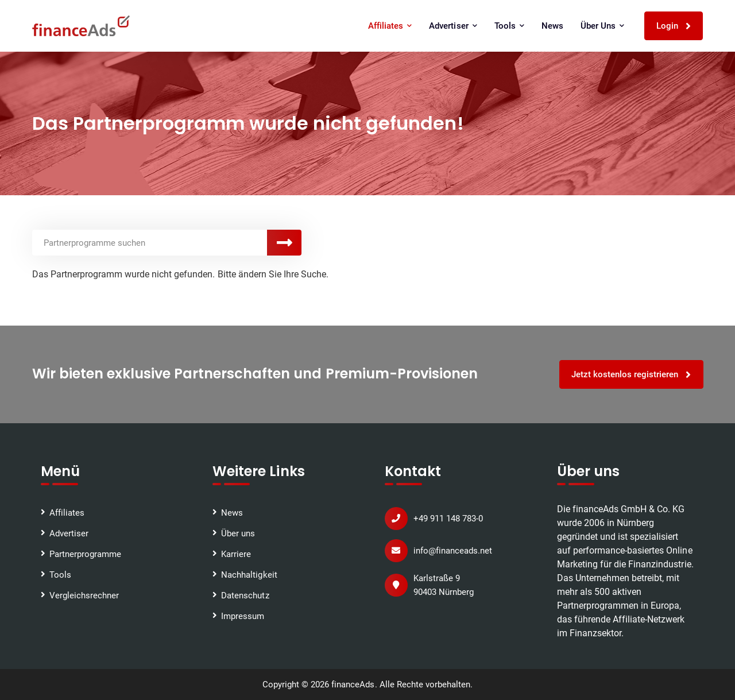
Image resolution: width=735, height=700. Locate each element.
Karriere (236, 554)
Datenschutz (245, 595)
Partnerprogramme (85, 554)
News (552, 26)
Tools (509, 26)
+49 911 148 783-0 (448, 519)
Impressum (243, 616)
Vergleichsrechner (84, 595)
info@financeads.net (453, 551)
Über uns (602, 26)
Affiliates (390, 26)
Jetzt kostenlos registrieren (632, 375)
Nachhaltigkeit (249, 575)
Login (674, 26)
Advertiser (453, 26)
